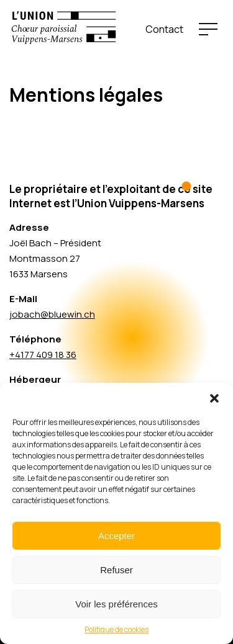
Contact (164, 29)
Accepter (116, 536)
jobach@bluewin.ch (52, 314)
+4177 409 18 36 (43, 355)
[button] (214, 398)
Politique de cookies (116, 629)
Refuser (116, 570)
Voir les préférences (116, 604)
